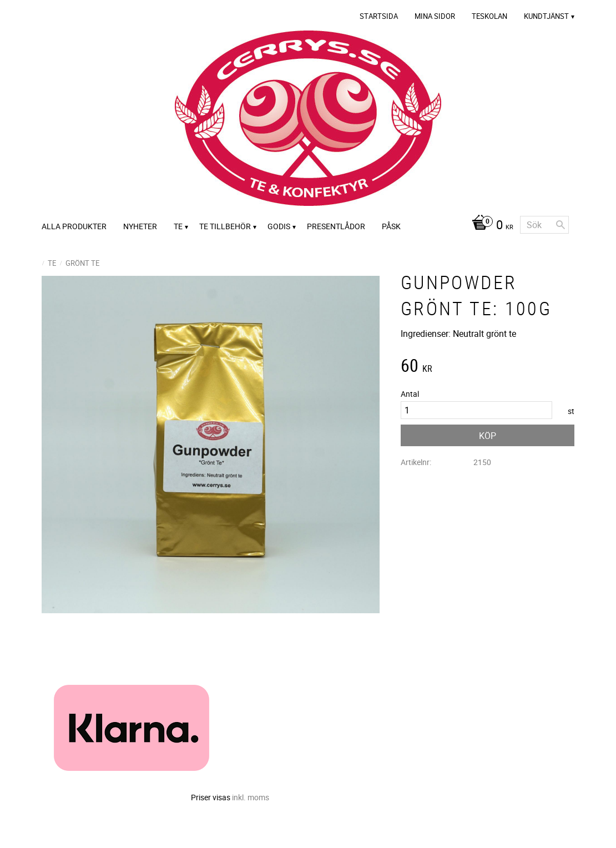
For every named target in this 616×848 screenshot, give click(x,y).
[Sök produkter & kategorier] (544, 225)
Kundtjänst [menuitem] (546, 16)
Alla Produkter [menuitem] (74, 226)
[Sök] (561, 225)
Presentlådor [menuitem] (336, 226)
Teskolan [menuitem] (489, 16)
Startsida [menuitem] (379, 16)
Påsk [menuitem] (391, 226)
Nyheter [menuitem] (140, 226)
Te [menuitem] (178, 226)
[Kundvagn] (490, 226)
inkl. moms (251, 797)
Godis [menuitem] (279, 226)
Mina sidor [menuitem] (435, 16)
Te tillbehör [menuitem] (225, 226)
